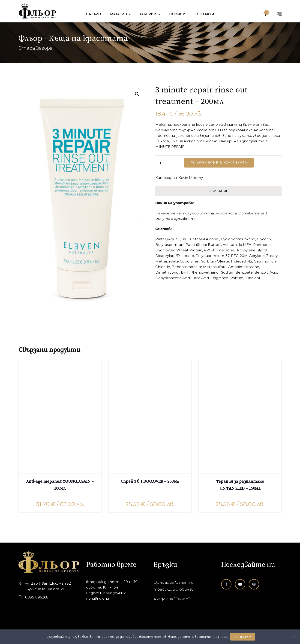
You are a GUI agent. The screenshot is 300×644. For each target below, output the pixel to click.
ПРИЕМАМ (243, 637)
